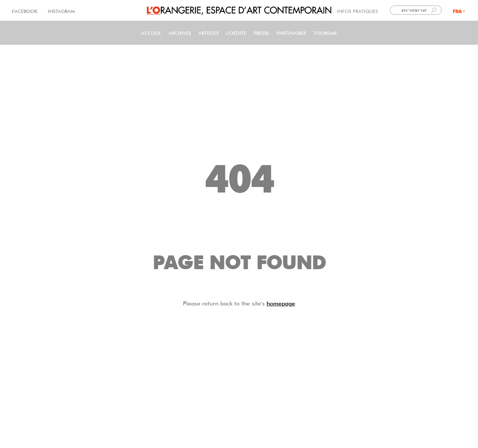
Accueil (151, 32)
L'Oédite (236, 32)
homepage (281, 302)
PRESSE (261, 32)
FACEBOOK (25, 11)
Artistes (209, 32)
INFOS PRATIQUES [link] (357, 11)
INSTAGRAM (61, 11)
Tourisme (325, 32)
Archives (180, 32)
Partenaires (291, 32)
